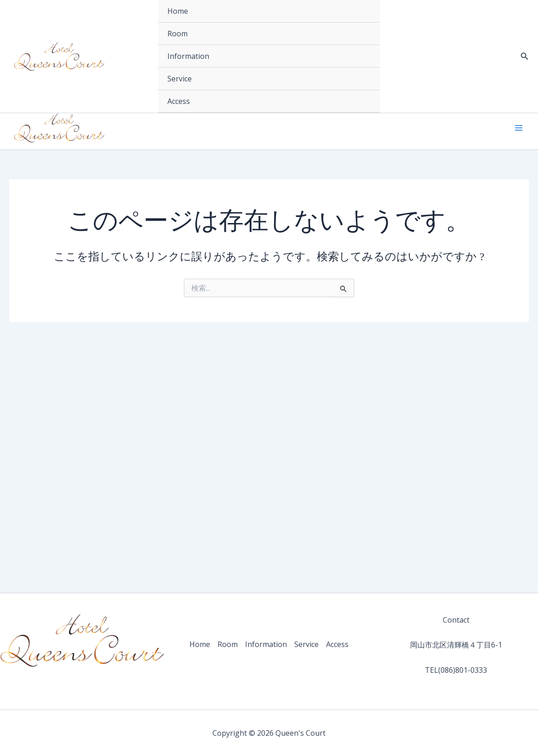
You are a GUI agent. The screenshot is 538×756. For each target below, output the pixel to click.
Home (178, 11)
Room (177, 34)
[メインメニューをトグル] (519, 128)
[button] (525, 57)
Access (179, 101)
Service (180, 79)
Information (188, 56)
